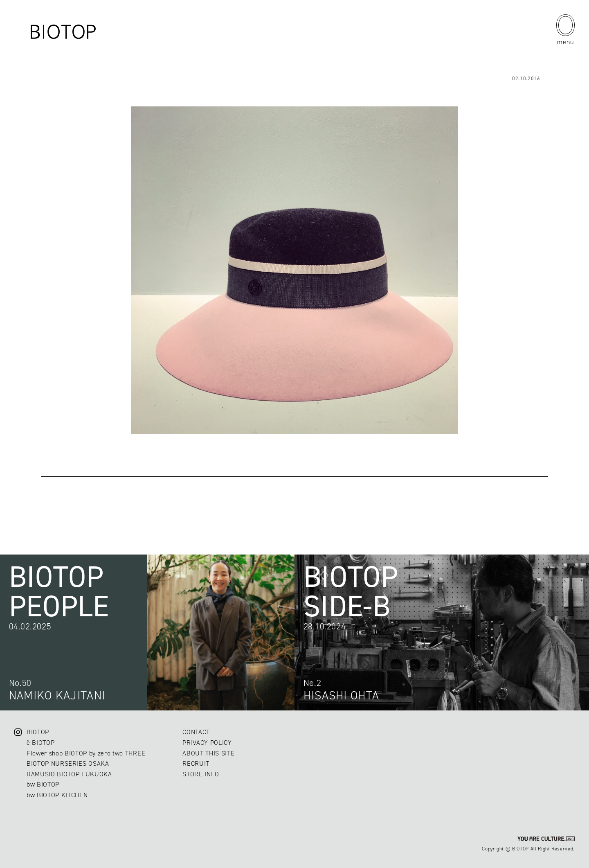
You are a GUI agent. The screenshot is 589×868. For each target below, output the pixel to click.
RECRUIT (196, 763)
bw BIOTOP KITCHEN (57, 795)
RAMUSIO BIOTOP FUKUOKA (69, 774)
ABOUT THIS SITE (208, 753)
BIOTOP (38, 732)
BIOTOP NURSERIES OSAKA (68, 763)
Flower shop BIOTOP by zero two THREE (86, 753)
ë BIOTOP (40, 743)
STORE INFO (201, 774)
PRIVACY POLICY (207, 743)
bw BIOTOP (43, 784)
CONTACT (196, 732)
